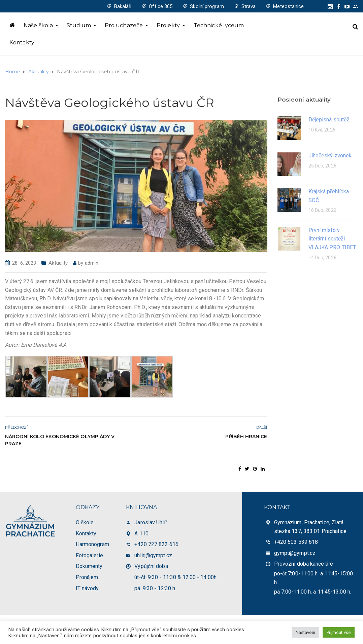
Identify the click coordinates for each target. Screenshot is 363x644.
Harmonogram (92, 544)
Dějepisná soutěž (329, 120)
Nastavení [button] (305, 632)
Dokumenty (89, 566)
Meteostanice (288, 6)
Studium (79, 25)
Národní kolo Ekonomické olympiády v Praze (60, 440)
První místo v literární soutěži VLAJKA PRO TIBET (332, 239)
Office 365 (161, 6)
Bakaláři (123, 6)
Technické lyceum (219, 25)
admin (92, 263)
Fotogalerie (89, 555)
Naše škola (38, 25)
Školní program (207, 6)
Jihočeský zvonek (330, 156)
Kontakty (22, 43)
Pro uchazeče (124, 25)
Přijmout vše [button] (339, 632)
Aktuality (58, 263)
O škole (85, 522)
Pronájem (87, 577)
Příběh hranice (246, 437)
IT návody (87, 588)
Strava (249, 6)
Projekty (168, 25)
